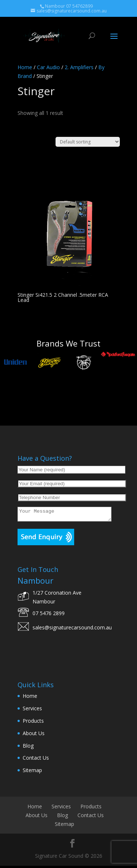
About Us (34, 735)
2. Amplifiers (79, 67)
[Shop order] (88, 142)
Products (33, 723)
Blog (28, 748)
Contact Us (36, 760)
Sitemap (32, 772)
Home (25, 67)
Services (32, 710)
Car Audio (48, 67)
